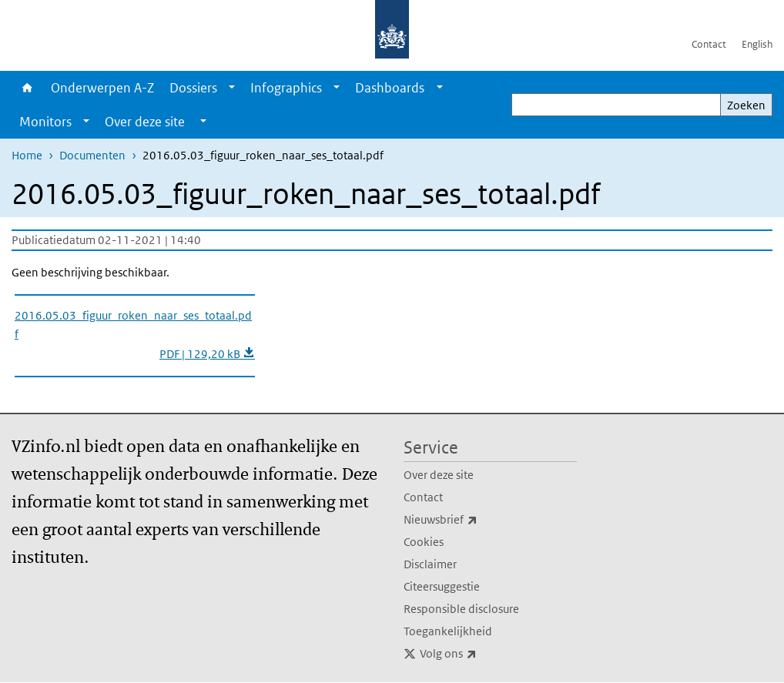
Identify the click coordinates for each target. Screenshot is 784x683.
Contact (709, 44)
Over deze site (439, 475)
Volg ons (482, 654)
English (757, 44)
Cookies (424, 542)
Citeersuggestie (442, 586)
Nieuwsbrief (474, 520)
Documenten (92, 155)
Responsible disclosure (461, 609)
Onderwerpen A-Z (102, 88)
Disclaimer (430, 564)
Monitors (45, 122)
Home (27, 88)
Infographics (286, 88)
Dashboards (390, 88)
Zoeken (746, 105)
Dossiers (193, 88)
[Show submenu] (232, 88)
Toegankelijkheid (448, 631)
